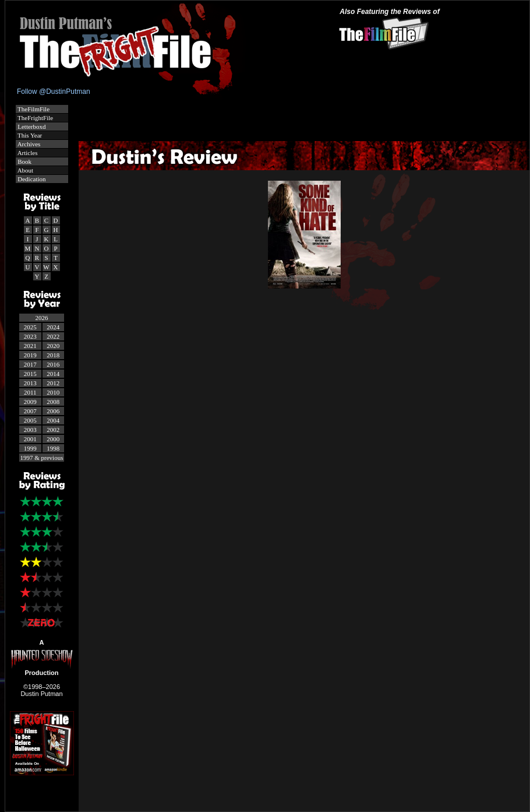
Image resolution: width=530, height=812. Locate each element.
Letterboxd (31, 126)
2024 (53, 327)
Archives (29, 144)
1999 (30, 448)
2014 (53, 374)
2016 (53, 364)
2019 (30, 355)
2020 (53, 346)
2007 (30, 411)
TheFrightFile (35, 118)
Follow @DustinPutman (54, 92)
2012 (53, 383)
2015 (30, 374)
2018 (53, 355)
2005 (30, 420)
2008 (53, 402)
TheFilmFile (33, 109)
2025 (30, 327)
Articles (27, 153)
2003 (30, 430)
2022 (53, 336)
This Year (29, 135)
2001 (30, 439)
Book (24, 161)
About (25, 170)
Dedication (31, 179)
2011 (30, 392)
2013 (30, 383)
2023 (30, 336)
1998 (53, 448)
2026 (42, 318)
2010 (53, 392)
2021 (30, 346)
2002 (53, 430)
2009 (30, 402)
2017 (30, 364)
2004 (53, 420)
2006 (53, 411)
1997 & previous (42, 458)
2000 (53, 439)
